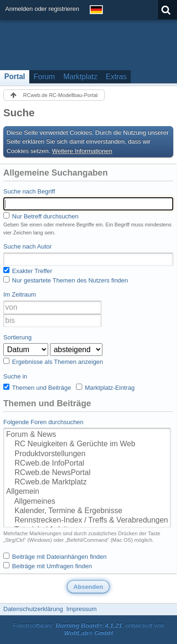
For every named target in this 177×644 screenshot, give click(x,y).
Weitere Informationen (82, 151)
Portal (15, 76)
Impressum (81, 609)
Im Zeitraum (20, 294)
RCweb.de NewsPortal (87, 473)
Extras (116, 76)
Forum (44, 76)
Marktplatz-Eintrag (105, 387)
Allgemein (87, 492)
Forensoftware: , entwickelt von (89, 629)
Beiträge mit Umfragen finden (48, 566)
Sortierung (17, 337)
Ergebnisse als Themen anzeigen (53, 362)
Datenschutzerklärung (33, 609)
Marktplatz (80, 76)
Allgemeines (87, 502)
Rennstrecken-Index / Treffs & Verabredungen (87, 521)
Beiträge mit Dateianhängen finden (55, 556)
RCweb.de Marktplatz (87, 483)
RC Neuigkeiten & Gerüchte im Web (87, 444)
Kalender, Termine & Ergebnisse (87, 511)
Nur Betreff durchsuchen (41, 216)
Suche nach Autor (28, 246)
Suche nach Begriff (29, 191)
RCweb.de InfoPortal (87, 464)
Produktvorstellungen (87, 454)
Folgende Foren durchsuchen (43, 422)
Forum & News (87, 435)
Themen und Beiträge (37, 387)
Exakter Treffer (28, 271)
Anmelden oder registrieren (42, 9)
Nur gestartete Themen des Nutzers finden (66, 280)
